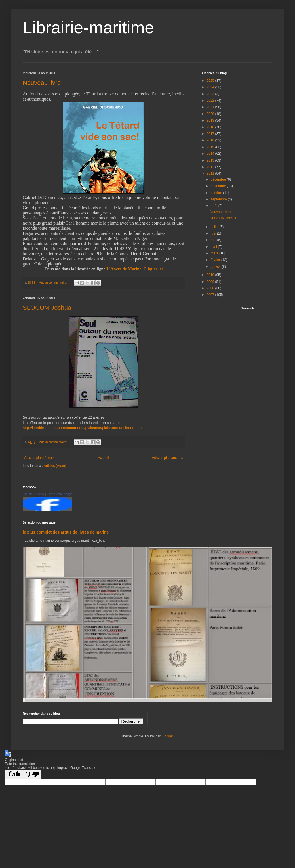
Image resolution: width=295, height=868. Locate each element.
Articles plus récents (39, 458)
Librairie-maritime (88, 27)
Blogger (167, 736)
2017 (211, 134)
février (216, 260)
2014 (211, 154)
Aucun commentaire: (54, 283)
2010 (211, 275)
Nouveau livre (42, 83)
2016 (211, 140)
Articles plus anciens (167, 458)
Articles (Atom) (55, 466)
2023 (211, 94)
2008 (211, 288)
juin (214, 233)
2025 (211, 81)
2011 (211, 173)
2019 (211, 120)
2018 (211, 127)
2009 (211, 282)
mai (214, 240)
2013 (211, 160)
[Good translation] (14, 774)
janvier (216, 267)
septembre (219, 199)
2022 (211, 101)
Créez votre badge (60, 494)
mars (215, 253)
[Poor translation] (32, 774)
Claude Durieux (33, 494)
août (215, 206)
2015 (211, 147)
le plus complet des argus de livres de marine (66, 532)
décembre (219, 179)
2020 (211, 114)
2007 (211, 295)
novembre (219, 186)
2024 (211, 87)
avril (214, 247)
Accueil (103, 458)
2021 (211, 107)
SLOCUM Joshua (47, 308)
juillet (215, 227)
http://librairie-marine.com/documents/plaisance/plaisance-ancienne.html (83, 428)
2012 (211, 167)
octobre (217, 193)
